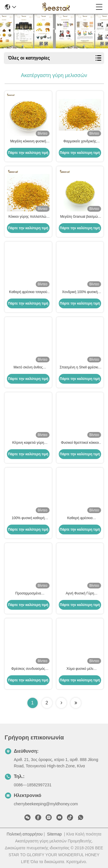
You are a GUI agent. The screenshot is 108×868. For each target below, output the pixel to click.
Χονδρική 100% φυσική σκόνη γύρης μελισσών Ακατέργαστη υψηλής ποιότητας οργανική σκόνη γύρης (80, 292)
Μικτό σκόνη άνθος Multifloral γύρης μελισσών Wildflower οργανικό (28, 368)
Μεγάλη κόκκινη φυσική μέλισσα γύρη (28, 142)
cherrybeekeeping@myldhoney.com (46, 804)
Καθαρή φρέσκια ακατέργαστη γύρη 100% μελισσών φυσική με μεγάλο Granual (80, 518)
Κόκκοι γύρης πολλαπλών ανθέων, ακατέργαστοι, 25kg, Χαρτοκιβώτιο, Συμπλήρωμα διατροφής (28, 217)
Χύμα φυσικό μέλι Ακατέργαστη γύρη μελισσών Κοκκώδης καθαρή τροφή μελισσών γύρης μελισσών (80, 669)
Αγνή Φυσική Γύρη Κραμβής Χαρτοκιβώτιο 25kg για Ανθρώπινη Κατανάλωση (80, 594)
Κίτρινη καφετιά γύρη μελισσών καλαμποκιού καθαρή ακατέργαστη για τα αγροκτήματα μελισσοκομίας (28, 443)
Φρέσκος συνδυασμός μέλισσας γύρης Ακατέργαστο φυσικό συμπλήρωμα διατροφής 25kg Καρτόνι (28, 669)
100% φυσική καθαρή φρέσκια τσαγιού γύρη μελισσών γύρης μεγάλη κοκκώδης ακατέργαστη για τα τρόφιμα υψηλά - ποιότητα (28, 518)
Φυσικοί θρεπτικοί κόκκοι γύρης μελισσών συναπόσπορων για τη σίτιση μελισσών (80, 443)
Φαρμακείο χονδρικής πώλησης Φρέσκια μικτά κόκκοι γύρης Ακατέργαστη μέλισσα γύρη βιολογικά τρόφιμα (80, 142)
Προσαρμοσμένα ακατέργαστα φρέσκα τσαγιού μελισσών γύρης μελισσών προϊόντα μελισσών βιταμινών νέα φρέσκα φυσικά (28, 594)
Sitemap (54, 834)
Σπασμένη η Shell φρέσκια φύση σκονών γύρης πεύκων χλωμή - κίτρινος (80, 368)
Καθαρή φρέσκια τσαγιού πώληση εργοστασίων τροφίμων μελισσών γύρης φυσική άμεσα (28, 292)
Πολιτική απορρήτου (25, 834)
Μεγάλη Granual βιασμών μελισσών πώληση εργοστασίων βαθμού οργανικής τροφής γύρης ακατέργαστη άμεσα (80, 217)
